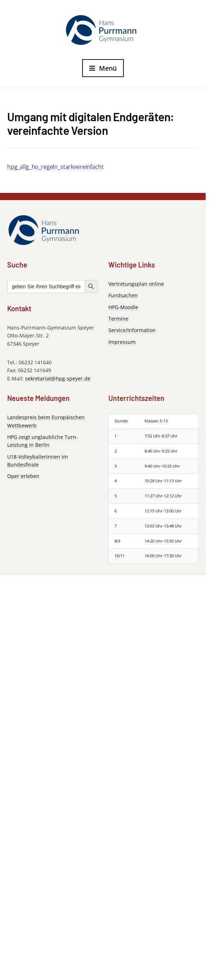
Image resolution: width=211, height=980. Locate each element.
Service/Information (132, 330)
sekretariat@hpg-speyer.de (58, 378)
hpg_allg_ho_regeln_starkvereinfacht (55, 167)
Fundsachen (123, 295)
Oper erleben (23, 476)
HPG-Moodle (123, 307)
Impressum (122, 342)
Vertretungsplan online (136, 284)
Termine (118, 319)
